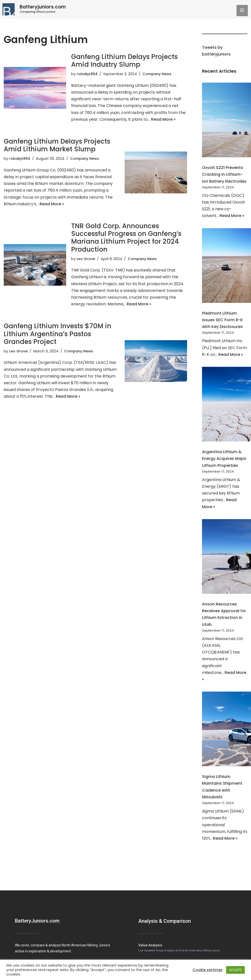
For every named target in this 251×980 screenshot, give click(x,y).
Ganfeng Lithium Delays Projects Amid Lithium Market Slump (57, 145)
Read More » (163, 119)
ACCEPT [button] (235, 970)
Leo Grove (86, 259)
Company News (157, 74)
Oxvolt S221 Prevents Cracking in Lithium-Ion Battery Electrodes (224, 174)
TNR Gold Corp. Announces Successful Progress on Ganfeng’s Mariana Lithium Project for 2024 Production (126, 238)
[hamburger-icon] (242, 11)
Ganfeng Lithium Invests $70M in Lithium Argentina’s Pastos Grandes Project (57, 334)
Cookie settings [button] (207, 970)
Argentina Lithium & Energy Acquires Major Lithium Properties (224, 459)
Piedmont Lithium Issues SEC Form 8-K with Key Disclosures (222, 320)
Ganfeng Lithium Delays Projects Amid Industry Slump (124, 61)
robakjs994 (87, 74)
